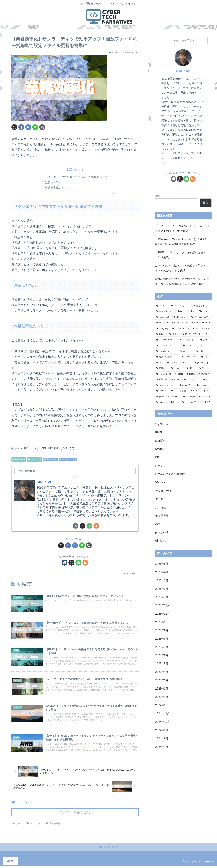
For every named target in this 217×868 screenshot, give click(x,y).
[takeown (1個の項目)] (203, 385)
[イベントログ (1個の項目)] (192, 380)
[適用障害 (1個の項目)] (204, 374)
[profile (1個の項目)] (191, 374)
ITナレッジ (34, 460)
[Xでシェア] (14, 127)
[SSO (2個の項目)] (174, 334)
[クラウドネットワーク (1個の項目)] (168, 397)
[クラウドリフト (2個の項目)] (181, 329)
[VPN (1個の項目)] (187, 363)
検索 (157, 196)
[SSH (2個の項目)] (195, 323)
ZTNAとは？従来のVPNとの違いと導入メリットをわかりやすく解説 (182, 268)
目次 (70, 170)
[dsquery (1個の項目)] (162, 391)
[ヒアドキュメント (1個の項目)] (167, 357)
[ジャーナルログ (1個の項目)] (166, 385)
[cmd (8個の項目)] (182, 311)
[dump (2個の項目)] (206, 323)
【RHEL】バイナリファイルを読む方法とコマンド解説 (182, 255)
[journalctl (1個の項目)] (162, 402)
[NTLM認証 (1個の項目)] (189, 397)
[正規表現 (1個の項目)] (162, 380)
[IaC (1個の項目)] (206, 380)
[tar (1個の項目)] (207, 391)
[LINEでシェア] (35, 127)
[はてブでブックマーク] (28, 127)
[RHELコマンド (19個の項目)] (181, 306)
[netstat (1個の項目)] (177, 368)
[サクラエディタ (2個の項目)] (201, 329)
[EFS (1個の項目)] (203, 351)
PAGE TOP (108, 849)
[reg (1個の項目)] (160, 363)
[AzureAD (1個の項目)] (186, 385)
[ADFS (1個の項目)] (204, 368)
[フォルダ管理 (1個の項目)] (164, 374)
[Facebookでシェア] (21, 127)
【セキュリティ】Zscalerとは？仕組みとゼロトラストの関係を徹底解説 (183, 228)
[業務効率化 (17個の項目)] (202, 306)
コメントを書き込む (75, 814)
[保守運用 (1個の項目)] (173, 363)
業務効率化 (19, 460)
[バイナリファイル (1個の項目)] (196, 346)
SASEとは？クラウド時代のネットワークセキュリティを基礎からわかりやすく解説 (182, 281)
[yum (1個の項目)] (205, 340)
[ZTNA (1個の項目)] (176, 380)
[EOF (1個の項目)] (191, 368)
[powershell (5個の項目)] (163, 317)
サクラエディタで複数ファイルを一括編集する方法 (76, 177)
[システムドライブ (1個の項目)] (192, 402)
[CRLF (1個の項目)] (195, 391)
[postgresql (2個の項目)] (162, 329)
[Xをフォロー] (82, 526)
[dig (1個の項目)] (206, 357)
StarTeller (44, 482)
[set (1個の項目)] (186, 351)
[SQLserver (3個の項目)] (181, 317)
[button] (42, 127)
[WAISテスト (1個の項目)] (188, 340)
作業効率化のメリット (59, 188)
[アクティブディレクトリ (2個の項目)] (196, 334)
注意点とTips (53, 183)
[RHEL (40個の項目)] (162, 306)
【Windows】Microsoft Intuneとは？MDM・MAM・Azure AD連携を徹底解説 (182, 241)
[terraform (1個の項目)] (204, 397)
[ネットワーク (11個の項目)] (165, 311)
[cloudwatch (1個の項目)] (190, 357)
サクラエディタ (68, 460)
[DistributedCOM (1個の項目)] (166, 340)
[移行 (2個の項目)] (161, 334)
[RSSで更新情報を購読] (96, 526)
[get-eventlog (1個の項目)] (202, 363)
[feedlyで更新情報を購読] (89, 526)
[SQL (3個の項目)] (160, 323)
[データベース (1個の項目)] (168, 346)
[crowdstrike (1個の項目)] (166, 351)
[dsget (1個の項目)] (179, 374)
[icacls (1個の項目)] (175, 402)
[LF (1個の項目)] (207, 402)
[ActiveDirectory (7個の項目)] (200, 311)
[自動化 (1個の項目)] (162, 368)
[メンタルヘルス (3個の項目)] (201, 317)
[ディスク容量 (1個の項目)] (179, 391)
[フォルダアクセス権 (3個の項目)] (177, 323)
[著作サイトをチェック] (76, 526)
